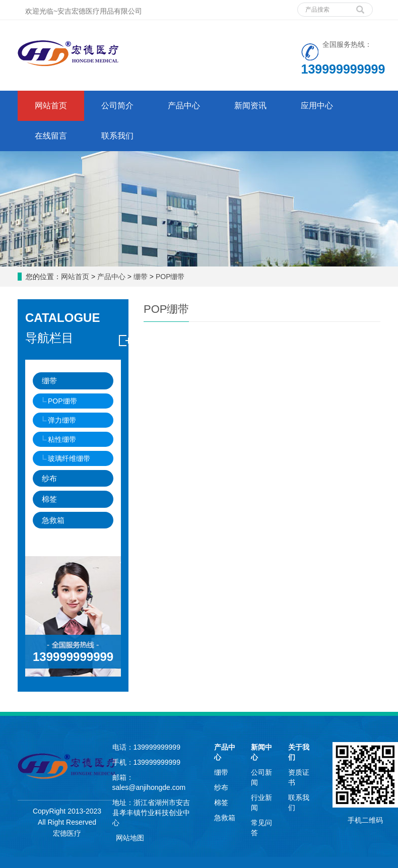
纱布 (49, 478)
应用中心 (317, 106)
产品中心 (184, 106)
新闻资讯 (250, 106)
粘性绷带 (62, 439)
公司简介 (117, 106)
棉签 (49, 499)
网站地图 (130, 838)
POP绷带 (169, 277)
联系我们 (117, 136)
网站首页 (51, 106)
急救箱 (53, 520)
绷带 (141, 277)
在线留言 (51, 136)
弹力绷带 (62, 420)
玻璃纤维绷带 (69, 458)
